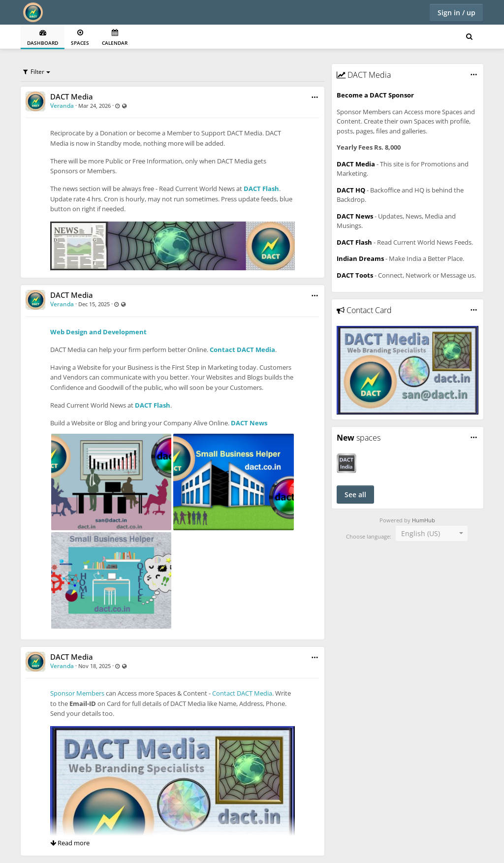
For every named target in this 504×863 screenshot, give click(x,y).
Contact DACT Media (242, 350)
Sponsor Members (77, 693)
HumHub (424, 520)
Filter (34, 72)
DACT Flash (261, 189)
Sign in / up (457, 13)
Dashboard (43, 38)
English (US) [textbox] (421, 533)
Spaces (80, 38)
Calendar (115, 38)
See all (355, 495)
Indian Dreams (360, 258)
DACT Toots (355, 275)
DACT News (249, 423)
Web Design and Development (98, 332)
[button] (315, 97)
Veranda (62, 106)
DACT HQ (351, 190)
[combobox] (432, 534)
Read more (70, 843)
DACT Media (72, 96)
